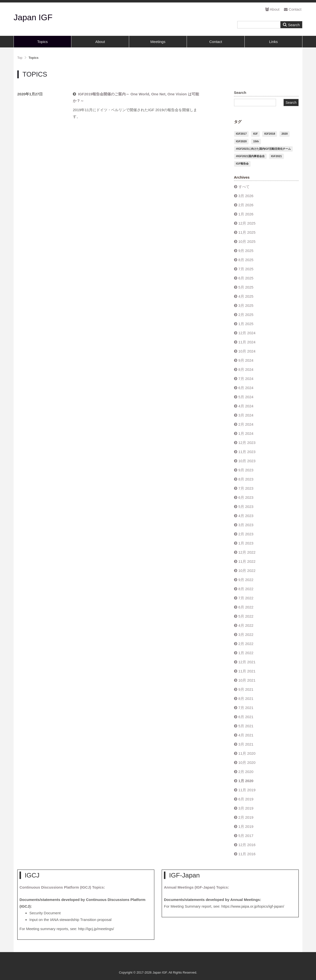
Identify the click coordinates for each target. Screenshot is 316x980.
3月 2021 (246, 744)
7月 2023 (246, 488)
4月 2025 (246, 296)
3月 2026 (246, 196)
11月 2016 (247, 854)
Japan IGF (33, 17)
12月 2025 (247, 223)
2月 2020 (246, 772)
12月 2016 (247, 845)
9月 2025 (246, 251)
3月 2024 (246, 415)
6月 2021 (246, 717)
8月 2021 (246, 699)
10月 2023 (247, 461)
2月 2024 (246, 424)
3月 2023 (246, 525)
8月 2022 (246, 589)
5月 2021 (246, 726)
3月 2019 (246, 808)
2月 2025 (246, 315)
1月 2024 (246, 433)
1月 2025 (246, 324)
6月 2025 (246, 278)
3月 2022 (246, 635)
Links (273, 42)
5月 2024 (246, 397)
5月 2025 (246, 287)
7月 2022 (246, 598)
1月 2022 (246, 653)
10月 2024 (247, 351)
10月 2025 (247, 241)
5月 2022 (246, 616)
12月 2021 (247, 662)
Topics (43, 42)
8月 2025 (246, 260)
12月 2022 (247, 552)
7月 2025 (246, 269)
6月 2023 (246, 497)
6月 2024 (246, 388)
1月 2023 (246, 543)
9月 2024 (246, 360)
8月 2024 (246, 369)
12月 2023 (247, 443)
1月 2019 (246, 826)
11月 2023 (247, 452)
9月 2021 (246, 689)
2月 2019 (246, 817)
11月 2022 (247, 561)
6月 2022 (246, 607)
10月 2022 (247, 571)
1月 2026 (246, 214)
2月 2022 (246, 644)
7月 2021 (246, 708)
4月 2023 (246, 516)
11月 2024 (247, 342)
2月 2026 (246, 205)
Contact (293, 9)
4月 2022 (246, 625)
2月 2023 (246, 534)
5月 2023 (246, 507)
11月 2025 (247, 232)
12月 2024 (247, 333)
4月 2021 (246, 735)
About (272, 9)
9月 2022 (246, 580)
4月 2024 (246, 406)
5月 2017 (246, 836)
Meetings (158, 42)
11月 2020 (247, 753)
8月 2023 (246, 479)
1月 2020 (246, 781)
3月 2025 (246, 305)
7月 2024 (246, 379)
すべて (244, 187)
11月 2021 (247, 671)
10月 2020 (247, 762)
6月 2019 (246, 799)
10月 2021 (247, 680)
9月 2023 (246, 470)
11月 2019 (247, 790)
